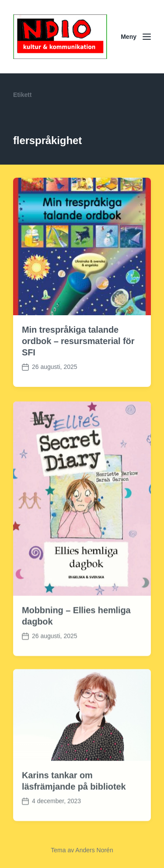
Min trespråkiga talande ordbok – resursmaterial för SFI (78, 341)
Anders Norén (94, 850)
